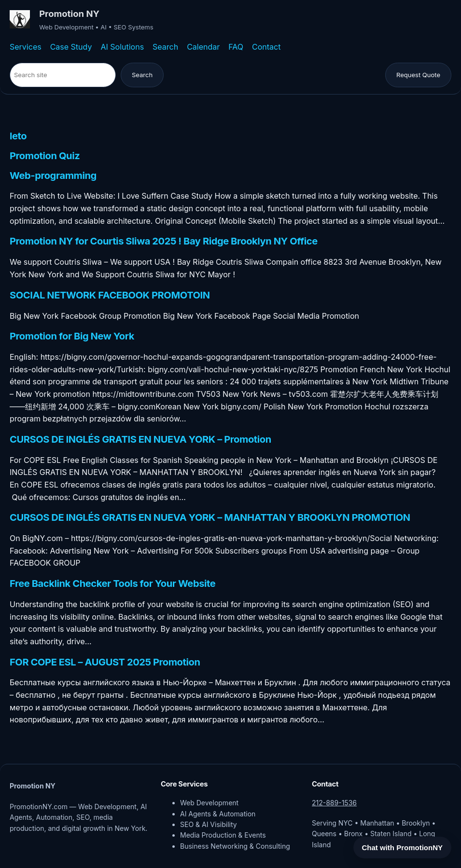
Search (165, 47)
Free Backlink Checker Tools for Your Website (112, 584)
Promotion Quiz (45, 156)
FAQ (236, 47)
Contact (266, 47)
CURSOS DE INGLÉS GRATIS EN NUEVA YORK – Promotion (140, 440)
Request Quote (418, 75)
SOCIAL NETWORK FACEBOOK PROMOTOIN (110, 296)
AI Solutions (122, 47)
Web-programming (53, 176)
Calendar (203, 47)
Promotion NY (69, 14)
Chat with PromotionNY (403, 848)
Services (26, 47)
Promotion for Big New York (72, 337)
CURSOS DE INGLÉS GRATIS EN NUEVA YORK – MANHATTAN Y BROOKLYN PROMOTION (210, 518)
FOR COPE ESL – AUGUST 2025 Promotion (105, 663)
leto (18, 136)
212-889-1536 (334, 803)
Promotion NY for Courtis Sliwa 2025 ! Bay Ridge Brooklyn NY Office (164, 242)
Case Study (71, 47)
